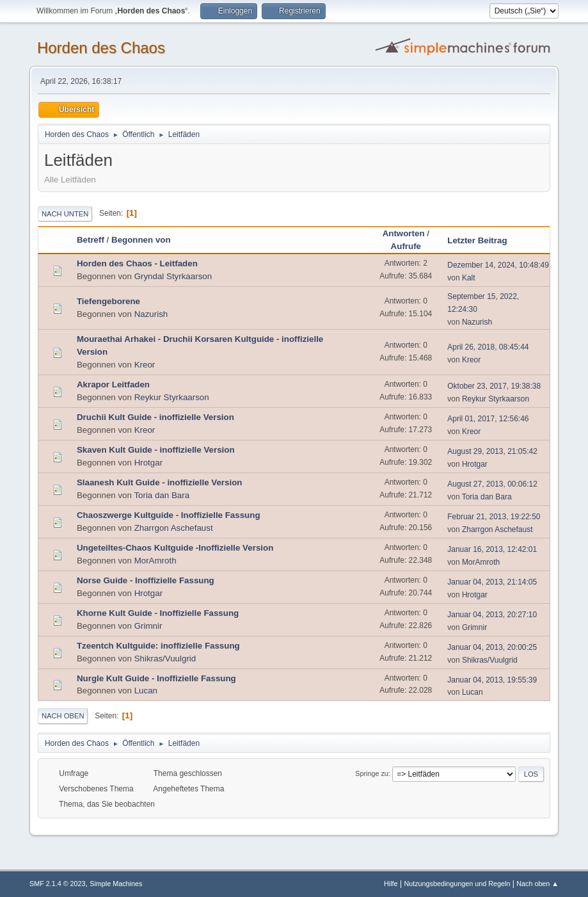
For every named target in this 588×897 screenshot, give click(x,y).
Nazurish (151, 314)
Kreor (145, 365)
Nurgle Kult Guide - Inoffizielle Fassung (156, 678)
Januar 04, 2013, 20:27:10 (492, 615)
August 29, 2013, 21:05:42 (492, 451)
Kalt (469, 278)
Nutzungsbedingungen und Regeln (457, 884)
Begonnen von (141, 240)
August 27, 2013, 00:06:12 (492, 484)
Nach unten (65, 214)
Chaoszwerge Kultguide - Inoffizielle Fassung (169, 515)
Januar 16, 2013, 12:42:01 (492, 549)
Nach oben (63, 716)
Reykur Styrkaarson (172, 397)
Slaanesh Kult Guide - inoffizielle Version (159, 482)
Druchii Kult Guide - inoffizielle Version (155, 417)
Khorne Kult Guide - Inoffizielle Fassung (158, 613)
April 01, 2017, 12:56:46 (488, 419)
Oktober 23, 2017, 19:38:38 (494, 386)
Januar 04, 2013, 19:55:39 (492, 680)
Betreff (91, 240)
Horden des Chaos (101, 48)
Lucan (146, 691)
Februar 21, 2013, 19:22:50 (494, 517)
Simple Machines (116, 884)
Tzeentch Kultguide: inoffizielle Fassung (158, 646)
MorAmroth (155, 561)
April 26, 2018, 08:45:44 (488, 347)
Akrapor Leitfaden (113, 384)
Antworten (404, 233)
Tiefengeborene (108, 301)
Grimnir (148, 626)
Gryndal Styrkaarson (173, 276)
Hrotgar (148, 463)
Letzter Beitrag (483, 240)
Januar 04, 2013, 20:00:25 (492, 647)
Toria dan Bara (162, 495)
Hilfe (391, 884)
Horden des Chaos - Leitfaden (137, 263)
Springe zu (372, 773)
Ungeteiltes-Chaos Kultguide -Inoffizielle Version (175, 548)
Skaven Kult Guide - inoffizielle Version (156, 450)
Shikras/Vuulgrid (165, 659)
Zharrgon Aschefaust (174, 528)
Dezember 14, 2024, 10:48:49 (498, 265)
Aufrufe (406, 246)
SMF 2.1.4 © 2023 (58, 884)
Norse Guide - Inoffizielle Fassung (146, 580)
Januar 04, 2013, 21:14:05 (492, 582)
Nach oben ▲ (537, 884)
